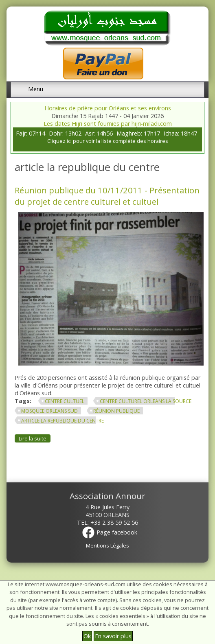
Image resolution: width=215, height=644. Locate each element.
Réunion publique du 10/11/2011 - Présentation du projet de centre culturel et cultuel (107, 196)
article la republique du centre (63, 421)
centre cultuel (65, 401)
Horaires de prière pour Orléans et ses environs (108, 108)
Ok (87, 636)
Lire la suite (35, 438)
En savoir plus (113, 636)
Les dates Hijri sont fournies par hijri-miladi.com (108, 124)
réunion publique (116, 411)
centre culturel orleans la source (146, 401)
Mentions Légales (107, 545)
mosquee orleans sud (49, 411)
